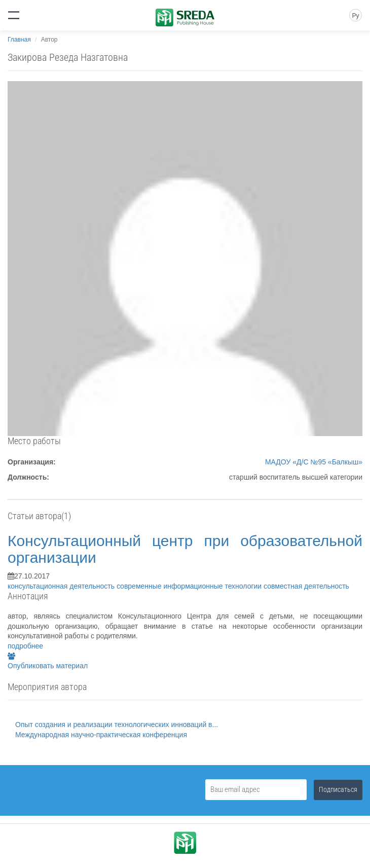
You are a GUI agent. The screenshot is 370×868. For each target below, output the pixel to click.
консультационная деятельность (62, 586)
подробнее (25, 646)
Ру (355, 16)
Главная (19, 40)
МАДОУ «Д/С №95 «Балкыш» (314, 462)
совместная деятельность (306, 586)
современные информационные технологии (190, 586)
